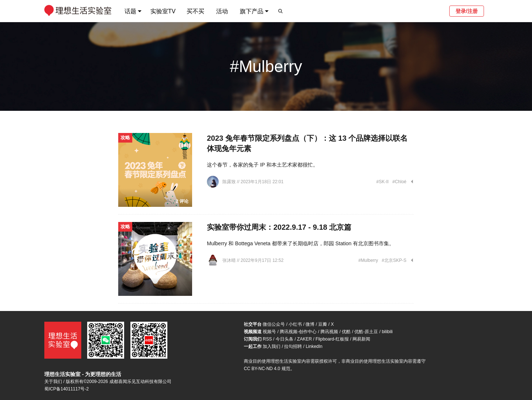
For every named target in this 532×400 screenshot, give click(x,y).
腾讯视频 (329, 332)
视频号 (269, 332)
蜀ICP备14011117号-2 (66, 389)
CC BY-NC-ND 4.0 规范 (267, 369)
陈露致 (230, 182)
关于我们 (53, 382)
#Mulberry (368, 260)
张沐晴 (230, 260)
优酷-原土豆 (366, 332)
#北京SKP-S (394, 260)
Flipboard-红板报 (332, 339)
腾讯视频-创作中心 (298, 332)
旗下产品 (252, 11)
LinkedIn (314, 346)
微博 (310, 324)
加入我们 (272, 346)
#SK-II (383, 182)
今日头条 (284, 339)
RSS (267, 339)
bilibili (387, 332)
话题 (130, 11)
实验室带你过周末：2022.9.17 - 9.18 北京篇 (279, 227)
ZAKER (304, 339)
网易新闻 (361, 339)
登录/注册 (467, 11)
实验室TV (163, 11)
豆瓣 (323, 324)
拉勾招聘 (293, 346)
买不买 (195, 11)
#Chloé (399, 182)
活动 (222, 11)
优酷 (346, 332)
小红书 (295, 324)
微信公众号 (274, 324)
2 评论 (182, 201)
